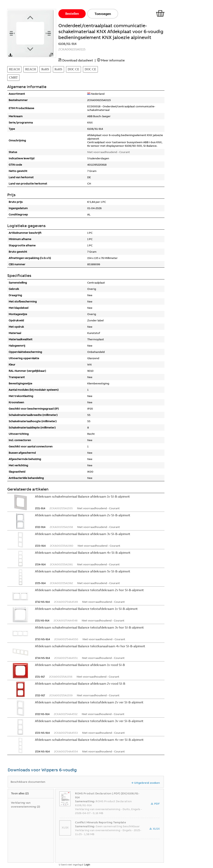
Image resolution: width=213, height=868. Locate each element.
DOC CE (73, 69)
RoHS (45, 69)
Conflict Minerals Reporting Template (101, 822)
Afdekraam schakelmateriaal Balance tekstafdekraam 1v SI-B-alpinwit (86, 609)
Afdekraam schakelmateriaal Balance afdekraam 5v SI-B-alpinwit (83, 571)
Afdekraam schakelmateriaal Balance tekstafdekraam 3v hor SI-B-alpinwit (89, 627)
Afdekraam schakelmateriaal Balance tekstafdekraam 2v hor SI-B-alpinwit (89, 590)
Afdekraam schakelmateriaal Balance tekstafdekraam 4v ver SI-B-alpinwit (89, 740)
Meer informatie (113, 60)
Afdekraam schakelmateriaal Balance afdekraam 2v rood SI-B (80, 683)
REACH (14, 69)
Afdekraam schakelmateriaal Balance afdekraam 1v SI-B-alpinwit (82, 496)
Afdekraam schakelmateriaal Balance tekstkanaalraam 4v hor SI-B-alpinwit (90, 646)
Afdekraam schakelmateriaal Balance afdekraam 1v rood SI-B (80, 665)
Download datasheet (78, 60)
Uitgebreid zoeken (145, 783)
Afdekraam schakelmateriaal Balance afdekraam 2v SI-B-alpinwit (83, 515)
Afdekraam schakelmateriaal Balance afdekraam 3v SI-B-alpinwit (83, 534)
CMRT (13, 77)
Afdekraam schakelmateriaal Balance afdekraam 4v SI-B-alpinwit (83, 553)
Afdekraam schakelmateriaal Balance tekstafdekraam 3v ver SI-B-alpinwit (89, 721)
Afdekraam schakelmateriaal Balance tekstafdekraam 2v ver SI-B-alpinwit (89, 702)
